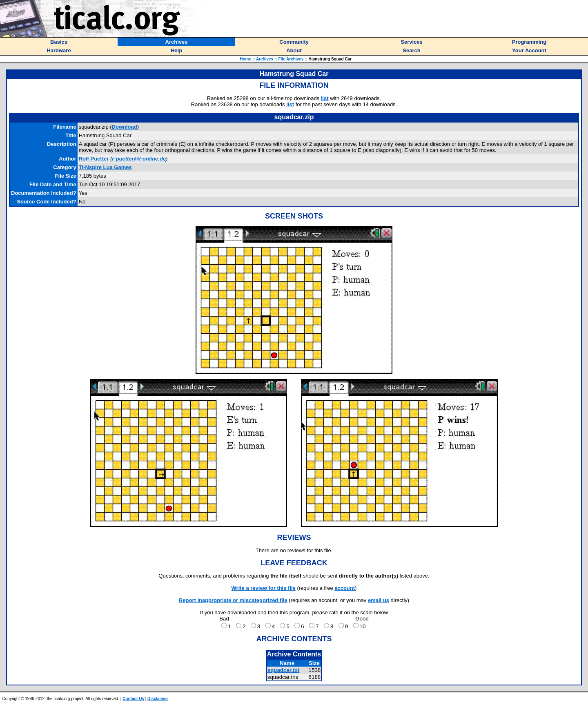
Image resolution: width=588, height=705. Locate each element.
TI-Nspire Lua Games (105, 167)
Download (125, 127)
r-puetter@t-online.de (139, 159)
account (345, 588)
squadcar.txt (284, 670)
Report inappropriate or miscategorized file (233, 600)
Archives (265, 59)
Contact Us (133, 699)
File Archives (291, 59)
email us (379, 600)
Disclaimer (158, 699)
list (325, 98)
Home (245, 59)
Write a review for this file (264, 588)
